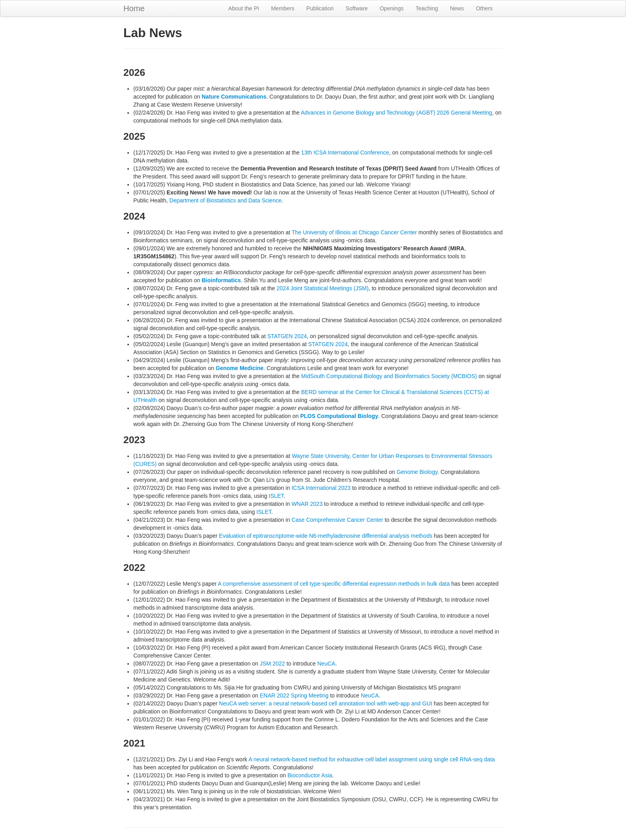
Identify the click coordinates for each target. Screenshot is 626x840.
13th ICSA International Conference (345, 153)
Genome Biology (417, 472)
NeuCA (326, 664)
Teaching (427, 8)
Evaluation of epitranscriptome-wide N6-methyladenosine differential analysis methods (326, 536)
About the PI (244, 8)
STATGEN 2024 (287, 336)
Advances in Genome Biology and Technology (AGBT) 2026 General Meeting (396, 113)
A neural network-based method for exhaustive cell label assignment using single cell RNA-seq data (371, 759)
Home (134, 8)
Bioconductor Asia (310, 775)
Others (484, 8)
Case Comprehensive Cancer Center (337, 520)
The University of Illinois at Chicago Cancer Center (355, 232)
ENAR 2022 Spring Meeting (294, 695)
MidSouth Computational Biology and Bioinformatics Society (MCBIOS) (389, 376)
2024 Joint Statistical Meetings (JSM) (323, 288)
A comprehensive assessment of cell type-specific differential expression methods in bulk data (334, 584)
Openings (392, 8)
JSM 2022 (272, 664)
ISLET (276, 496)
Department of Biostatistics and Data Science (225, 200)
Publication (320, 8)
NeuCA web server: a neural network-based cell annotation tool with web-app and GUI (326, 703)
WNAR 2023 (307, 504)
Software (357, 8)
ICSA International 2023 (321, 488)
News (457, 8)
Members (283, 8)
